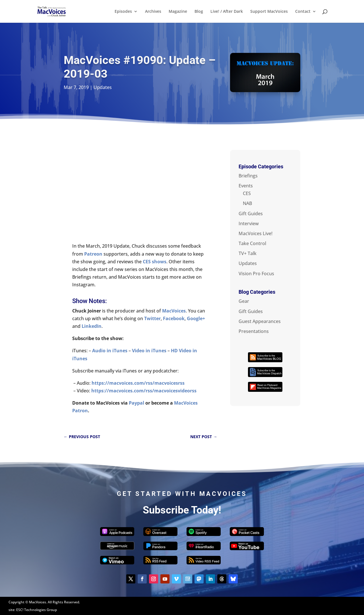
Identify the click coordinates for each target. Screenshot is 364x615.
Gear (244, 301)
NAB (247, 203)
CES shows (155, 262)
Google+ (196, 318)
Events (246, 186)
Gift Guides (251, 214)
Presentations (254, 331)
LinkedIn (92, 326)
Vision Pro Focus (256, 274)
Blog (199, 12)
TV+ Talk (248, 253)
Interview (249, 223)
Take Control (252, 243)
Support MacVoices (269, 12)
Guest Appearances (260, 321)
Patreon (93, 254)
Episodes (123, 12)
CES (247, 193)
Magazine (178, 12)
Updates (103, 87)
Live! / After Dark (227, 12)
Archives (153, 12)
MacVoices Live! (256, 233)
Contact (303, 12)
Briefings (248, 176)
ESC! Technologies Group (37, 610)
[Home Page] (58, 11)
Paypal (136, 403)
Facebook (174, 318)
